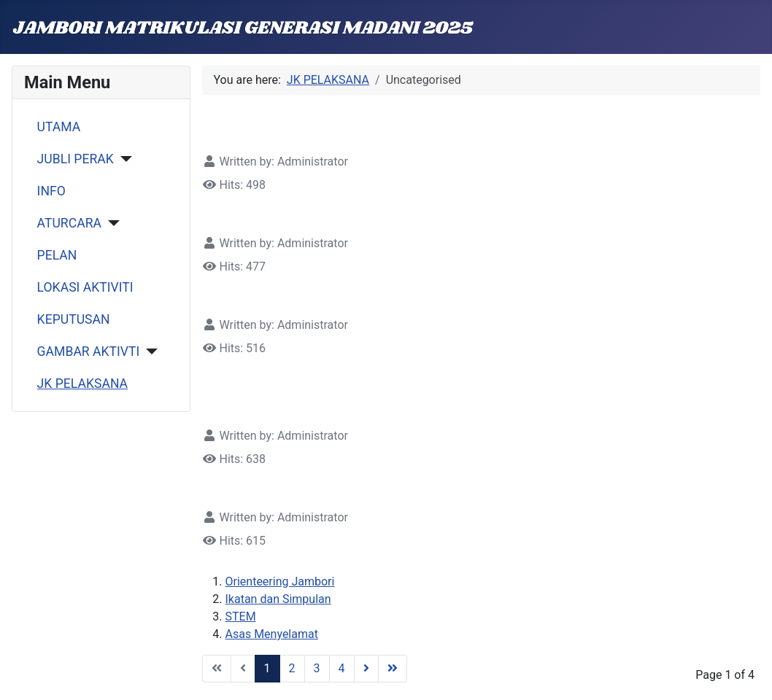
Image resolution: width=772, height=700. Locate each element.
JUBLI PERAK (76, 159)
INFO (51, 191)
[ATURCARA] (111, 223)
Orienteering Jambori (280, 582)
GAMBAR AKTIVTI (89, 351)
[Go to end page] (393, 669)
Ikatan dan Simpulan (278, 599)
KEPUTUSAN (74, 319)
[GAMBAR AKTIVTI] (148, 351)
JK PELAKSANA (82, 384)
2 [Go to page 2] (292, 668)
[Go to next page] (366, 669)
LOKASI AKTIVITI (85, 287)
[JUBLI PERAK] (123, 159)
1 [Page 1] (267, 668)
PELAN (57, 255)
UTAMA (59, 127)
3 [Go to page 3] (317, 668)
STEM (241, 617)
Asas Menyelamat (272, 634)
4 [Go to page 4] (342, 668)
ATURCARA (69, 223)
